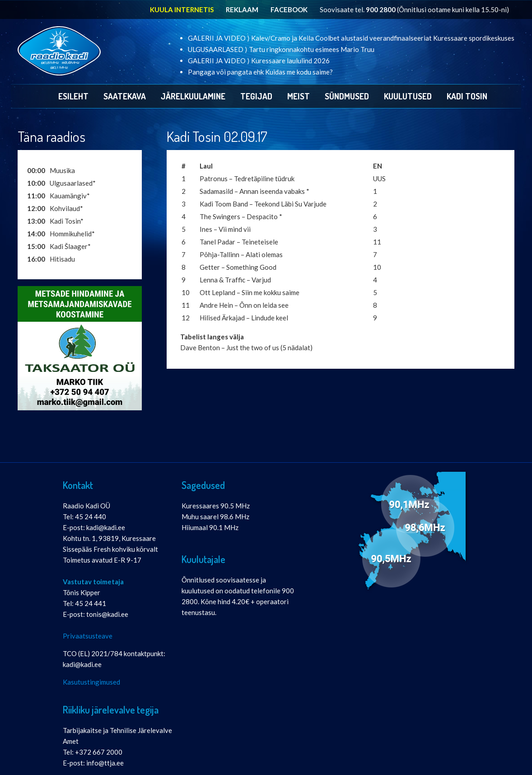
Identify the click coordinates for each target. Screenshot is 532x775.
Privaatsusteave (88, 636)
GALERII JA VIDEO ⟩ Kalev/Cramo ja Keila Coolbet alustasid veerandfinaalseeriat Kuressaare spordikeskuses (351, 38)
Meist (299, 96)
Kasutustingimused (91, 682)
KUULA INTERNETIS (182, 9)
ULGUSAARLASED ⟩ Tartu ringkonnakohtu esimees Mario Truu (281, 49)
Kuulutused (408, 96)
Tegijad (256, 96)
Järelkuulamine (193, 96)
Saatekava (125, 96)
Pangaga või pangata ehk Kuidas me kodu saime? (260, 72)
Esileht (73, 96)
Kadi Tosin (467, 96)
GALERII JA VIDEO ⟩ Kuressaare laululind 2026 (259, 61)
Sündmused (347, 96)
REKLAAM (242, 9)
